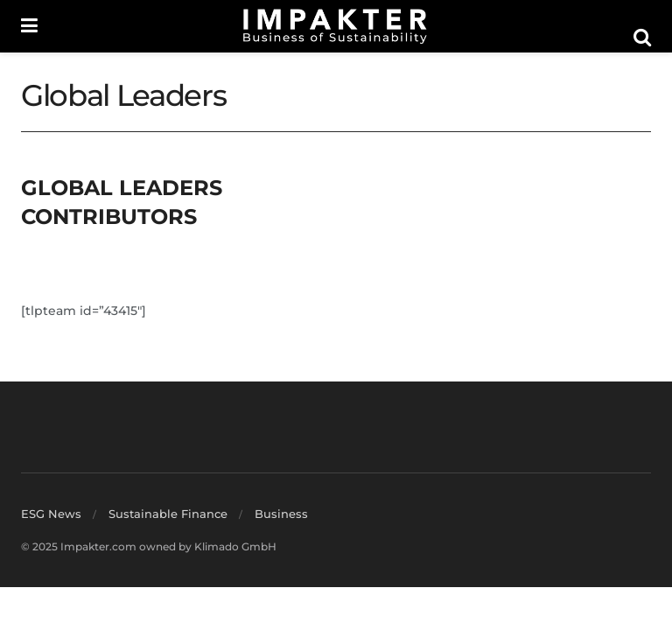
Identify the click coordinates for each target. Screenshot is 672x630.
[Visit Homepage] (335, 26)
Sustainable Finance (168, 514)
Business (281, 514)
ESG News (51, 514)
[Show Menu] (29, 26)
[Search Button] (642, 38)
